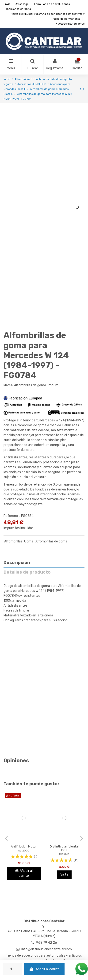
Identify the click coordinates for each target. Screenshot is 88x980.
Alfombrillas (13, 541)
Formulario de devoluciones (52, 4)
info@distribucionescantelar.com (47, 949)
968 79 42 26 (47, 943)
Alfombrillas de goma (51, 541)
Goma (29, 541)
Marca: (8, 385)
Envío (7, 4)
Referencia (12, 516)
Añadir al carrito (44, 969)
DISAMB (64, 854)
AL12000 (24, 851)
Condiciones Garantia (17, 9)
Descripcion (17, 563)
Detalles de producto (27, 572)
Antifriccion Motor (24, 846)
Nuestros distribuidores (70, 24)
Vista (64, 875)
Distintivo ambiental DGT (64, 848)
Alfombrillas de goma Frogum (36, 385)
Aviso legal (23, 4)
